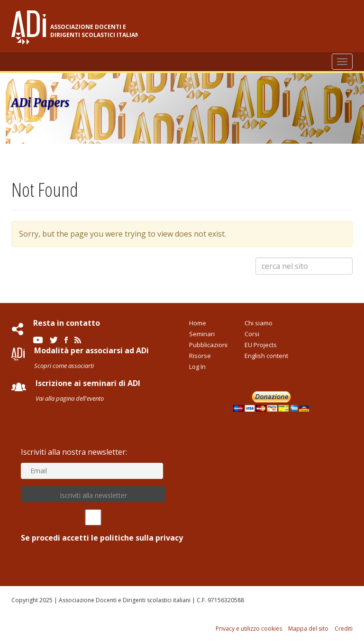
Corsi (252, 334)
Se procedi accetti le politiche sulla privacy (93, 526)
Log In (197, 367)
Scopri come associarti (64, 366)
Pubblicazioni (208, 345)
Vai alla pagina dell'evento (70, 398)
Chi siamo (259, 323)
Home (198, 323)
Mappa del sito (308, 629)
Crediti (344, 629)
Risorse (200, 356)
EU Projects (261, 345)
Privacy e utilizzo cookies (249, 629)
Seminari (202, 334)
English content (266, 356)
